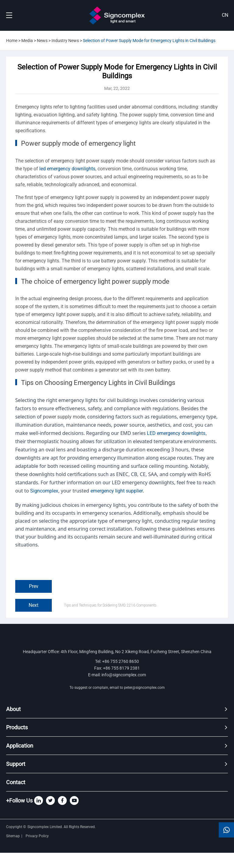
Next (34, 605)
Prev (34, 586)
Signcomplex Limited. (46, 827)
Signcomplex (44, 491)
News (42, 41)
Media (27, 41)
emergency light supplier (117, 491)
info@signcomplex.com (124, 675)
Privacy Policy (38, 836)
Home (12, 41)
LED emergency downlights (176, 433)
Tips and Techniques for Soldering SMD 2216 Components (110, 605)
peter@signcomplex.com (144, 688)
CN (225, 15)
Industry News (65, 41)
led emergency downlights (67, 169)
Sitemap (13, 836)
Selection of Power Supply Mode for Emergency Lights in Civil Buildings (149, 41)
